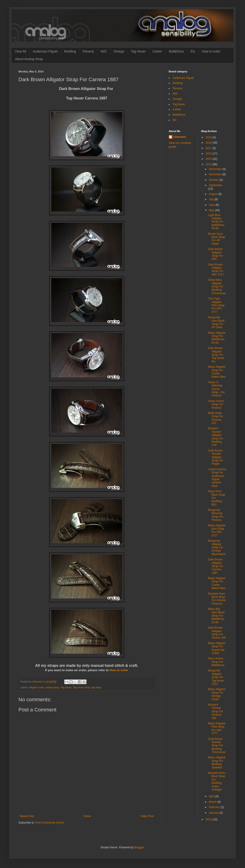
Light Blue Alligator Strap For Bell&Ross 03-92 (216, 222)
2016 (209, 154)
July (212, 199)
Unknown (180, 137)
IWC (104, 51)
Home (87, 816)
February (215, 807)
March (213, 802)
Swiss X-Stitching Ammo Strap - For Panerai (216, 389)
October (214, 180)
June (212, 205)
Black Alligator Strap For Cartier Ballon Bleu (217, 372)
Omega (119, 51)
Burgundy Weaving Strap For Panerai (216, 515)
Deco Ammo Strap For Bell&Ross (216, 662)
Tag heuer (66, 687)
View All (20, 51)
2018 (209, 143)
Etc (193, 51)
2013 (209, 819)
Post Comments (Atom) (50, 823)
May (212, 210)
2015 (209, 159)
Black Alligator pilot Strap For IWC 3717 (217, 530)
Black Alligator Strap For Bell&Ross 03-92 (217, 338)
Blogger (139, 847)
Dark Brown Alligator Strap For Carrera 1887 (216, 566)
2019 (209, 137)
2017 (209, 148)
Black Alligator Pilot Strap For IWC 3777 (217, 728)
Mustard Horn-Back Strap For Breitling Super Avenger (217, 781)
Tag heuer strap (81, 687)
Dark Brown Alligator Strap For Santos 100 (217, 633)
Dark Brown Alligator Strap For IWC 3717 (216, 270)
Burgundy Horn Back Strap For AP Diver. (216, 322)
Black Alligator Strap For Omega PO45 (217, 694)
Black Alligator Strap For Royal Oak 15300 (217, 648)
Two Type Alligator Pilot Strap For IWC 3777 (216, 305)
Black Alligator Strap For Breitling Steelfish (217, 762)
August (213, 194)
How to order (211, 51)
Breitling (70, 51)
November (216, 174)
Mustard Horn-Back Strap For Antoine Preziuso (217, 599)
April (212, 796)
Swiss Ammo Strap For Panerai (216, 404)
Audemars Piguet (45, 51)
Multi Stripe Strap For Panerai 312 (216, 418)
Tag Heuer (138, 51)
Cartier (157, 51)
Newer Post (27, 816)
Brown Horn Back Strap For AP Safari (217, 239)
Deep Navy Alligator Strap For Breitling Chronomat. (217, 287)
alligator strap (37, 687)
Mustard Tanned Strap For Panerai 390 (216, 711)
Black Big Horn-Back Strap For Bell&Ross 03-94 (216, 616)
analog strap (52, 687)
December (216, 169)
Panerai (88, 51)
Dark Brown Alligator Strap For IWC (216, 254)
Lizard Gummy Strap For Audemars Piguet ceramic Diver (217, 478)
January (214, 813)
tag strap (96, 687)
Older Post (147, 816)
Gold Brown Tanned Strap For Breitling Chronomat (217, 746)
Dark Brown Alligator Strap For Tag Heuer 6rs (216, 355)
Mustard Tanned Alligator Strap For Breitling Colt (216, 437)
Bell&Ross (176, 51)
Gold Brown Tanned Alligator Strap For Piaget (216, 457)
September (216, 185)
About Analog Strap (29, 59)
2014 (209, 164)
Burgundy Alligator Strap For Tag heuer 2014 (216, 677)
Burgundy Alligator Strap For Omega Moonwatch (217, 547)
